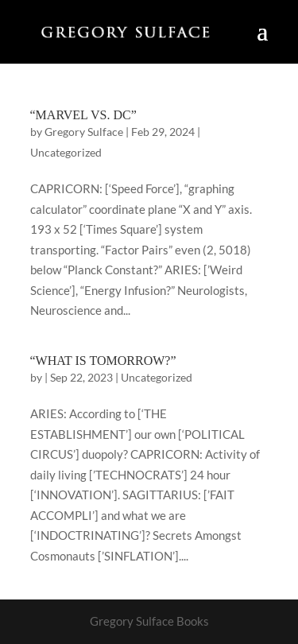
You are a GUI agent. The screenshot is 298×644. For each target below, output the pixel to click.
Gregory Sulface (84, 132)
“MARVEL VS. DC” (83, 115)
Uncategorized (66, 152)
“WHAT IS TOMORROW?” (103, 361)
